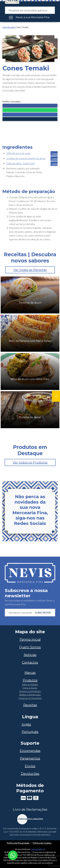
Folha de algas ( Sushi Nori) (21, 163)
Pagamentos (30, 758)
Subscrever (43, 612)
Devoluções (30, 774)
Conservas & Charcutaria (30, 698)
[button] (30, 106)
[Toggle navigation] (30, 17)
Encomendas (30, 751)
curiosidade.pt (38, 849)
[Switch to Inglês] (30, 724)
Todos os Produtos (30, 684)
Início (5, 27)
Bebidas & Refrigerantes (30, 695)
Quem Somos (30, 647)
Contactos (30, 662)
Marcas (30, 673)
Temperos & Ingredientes (30, 691)
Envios (30, 766)
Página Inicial (30, 639)
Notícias (30, 655)
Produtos (30, 680)
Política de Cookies (42, 843)
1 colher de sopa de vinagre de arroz (26, 158)
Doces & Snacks (30, 688)
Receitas (11, 27)
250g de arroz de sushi (18, 153)
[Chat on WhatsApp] (13, 855)
